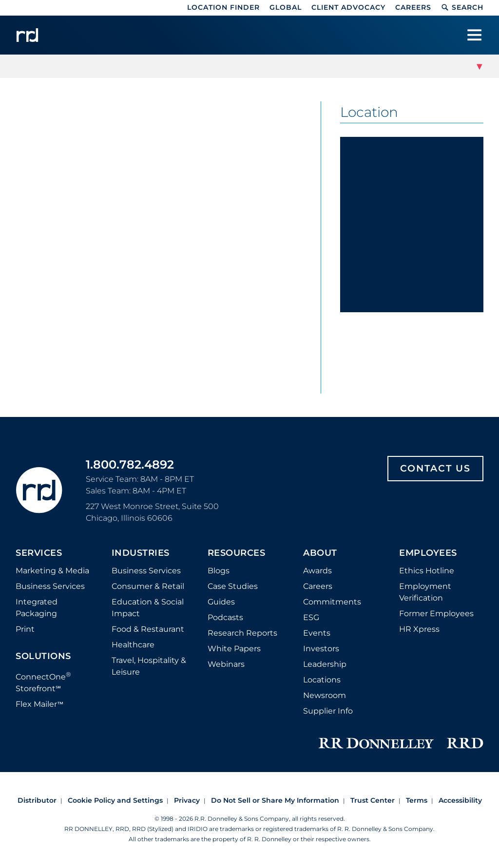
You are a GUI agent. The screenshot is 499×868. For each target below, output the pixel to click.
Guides (221, 602)
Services (39, 553)
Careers (413, 7)
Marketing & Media (52, 571)
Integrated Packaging (37, 608)
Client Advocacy (348, 7)
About (320, 553)
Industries (141, 553)
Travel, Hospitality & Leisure (149, 666)
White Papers (234, 649)
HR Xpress (419, 629)
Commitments (332, 602)
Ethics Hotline (427, 571)
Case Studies (233, 586)
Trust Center (373, 800)
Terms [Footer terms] (417, 800)
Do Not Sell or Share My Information (275, 800)
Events (317, 633)
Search (462, 7)
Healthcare (133, 645)
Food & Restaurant (148, 629)
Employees (428, 553)
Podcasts (225, 617)
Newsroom (325, 695)
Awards (317, 571)
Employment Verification (425, 592)
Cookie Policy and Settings (115, 800)
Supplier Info (328, 711)
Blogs (219, 571)
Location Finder (223, 7)
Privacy (187, 800)
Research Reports (242, 633)
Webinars (226, 664)
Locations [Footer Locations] (322, 680)
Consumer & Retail (148, 586)
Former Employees (436, 613)
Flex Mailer (39, 704)
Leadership (325, 664)
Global (286, 7)
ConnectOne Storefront (43, 682)
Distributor (37, 800)
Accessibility (460, 800)
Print (25, 629)
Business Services (50, 586)
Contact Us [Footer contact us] (435, 468)
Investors (321, 649)
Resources (237, 553)
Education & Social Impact (148, 608)
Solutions (43, 657)
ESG (311, 617)
